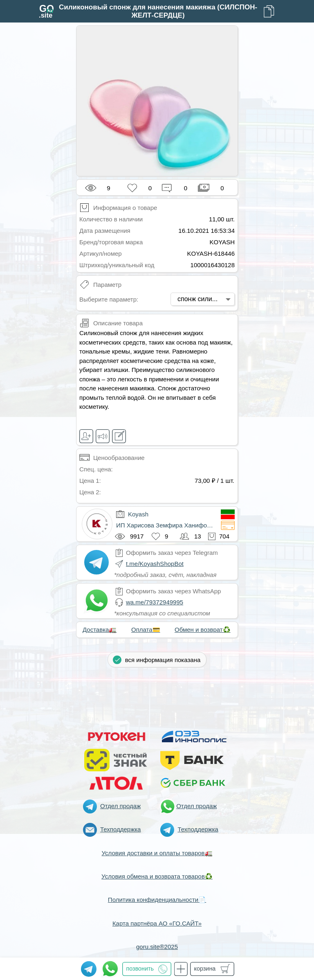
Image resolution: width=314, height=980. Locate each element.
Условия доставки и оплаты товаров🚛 (157, 853)
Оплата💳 (146, 630)
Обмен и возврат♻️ (203, 630)
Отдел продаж (120, 806)
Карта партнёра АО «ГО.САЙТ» (157, 923)
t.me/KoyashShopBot (155, 564)
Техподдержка (120, 829)
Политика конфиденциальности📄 (157, 900)
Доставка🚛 (100, 630)
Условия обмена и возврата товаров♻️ (157, 876)
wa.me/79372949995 (155, 602)
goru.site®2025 (157, 947)
